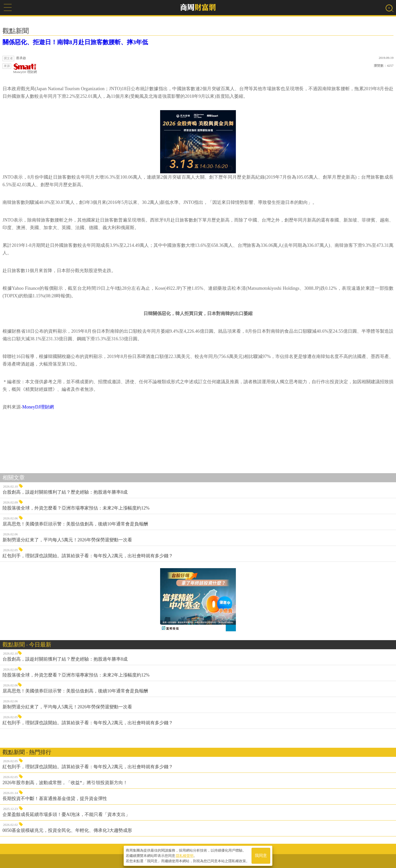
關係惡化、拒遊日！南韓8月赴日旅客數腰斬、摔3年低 (75, 42)
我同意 (261, 856)
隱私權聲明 (185, 856)
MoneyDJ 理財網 (25, 69)
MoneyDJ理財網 (38, 407)
